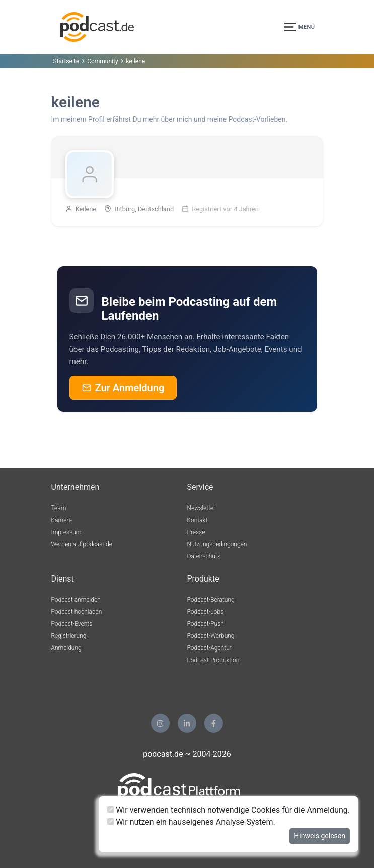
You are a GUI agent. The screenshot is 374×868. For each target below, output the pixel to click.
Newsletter (202, 508)
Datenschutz (204, 556)
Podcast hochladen (77, 612)
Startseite (66, 61)
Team (59, 508)
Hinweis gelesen (320, 836)
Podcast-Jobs (206, 612)
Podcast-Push (206, 624)
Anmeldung (66, 648)
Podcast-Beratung (211, 600)
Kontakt (198, 520)
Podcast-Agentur (209, 648)
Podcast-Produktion (213, 660)
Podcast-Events (72, 624)
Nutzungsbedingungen (217, 544)
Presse (196, 532)
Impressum (66, 532)
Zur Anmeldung (123, 388)
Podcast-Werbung (211, 636)
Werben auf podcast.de (82, 544)
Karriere (62, 520)
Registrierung (69, 636)
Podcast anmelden (76, 600)
